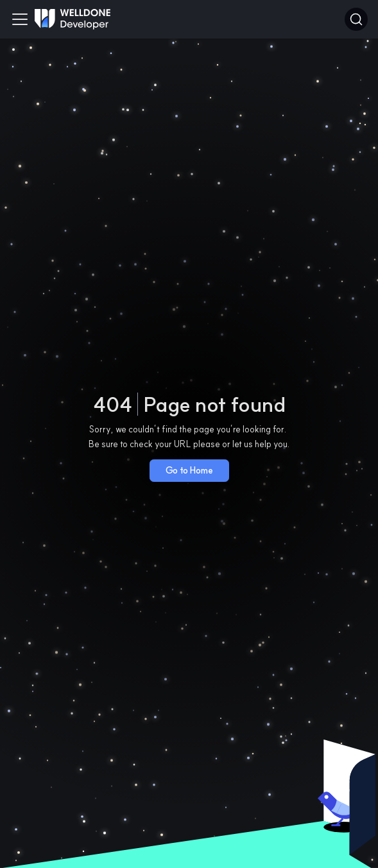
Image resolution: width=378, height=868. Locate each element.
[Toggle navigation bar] (20, 19)
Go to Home (189, 470)
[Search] (356, 19)
